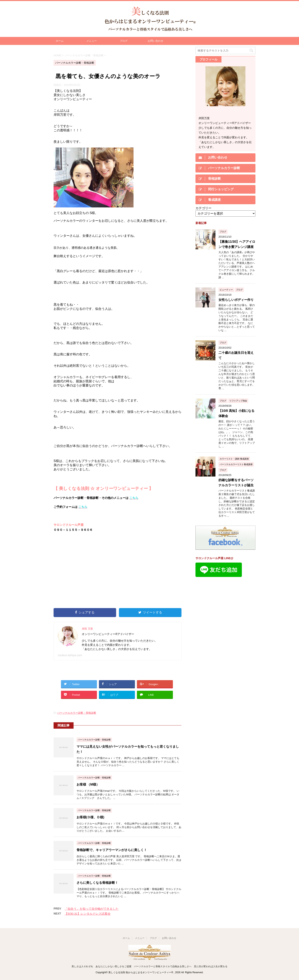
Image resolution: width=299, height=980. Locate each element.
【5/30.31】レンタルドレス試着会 (88, 914)
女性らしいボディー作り (236, 300)
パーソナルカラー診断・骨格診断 (77, 713)
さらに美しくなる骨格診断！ (97, 883)
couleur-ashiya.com (70, 655)
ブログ (124, 41)
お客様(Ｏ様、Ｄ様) (90, 817)
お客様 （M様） (88, 784)
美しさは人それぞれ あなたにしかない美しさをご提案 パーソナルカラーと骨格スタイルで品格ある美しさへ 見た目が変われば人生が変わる (149, 966)
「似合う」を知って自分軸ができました (92, 909)
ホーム (60, 41)
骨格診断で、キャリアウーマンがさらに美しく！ (112, 850)
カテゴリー (203, 208)
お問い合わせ (155, 41)
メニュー (92, 41)
